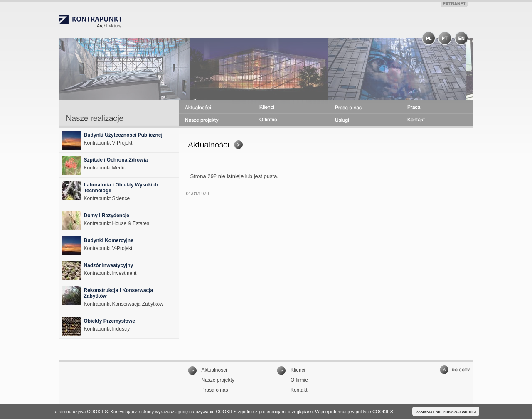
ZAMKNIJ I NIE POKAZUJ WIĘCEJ (446, 412)
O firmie (299, 380)
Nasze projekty (218, 380)
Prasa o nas (215, 390)
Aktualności (214, 370)
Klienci (298, 370)
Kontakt (299, 390)
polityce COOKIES (374, 412)
